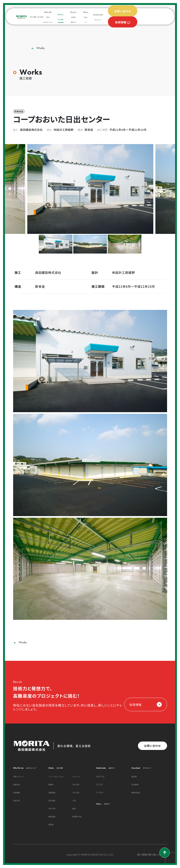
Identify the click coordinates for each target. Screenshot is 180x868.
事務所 (51, 784)
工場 (74, 800)
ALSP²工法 (100, 776)
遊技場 (51, 824)
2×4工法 (100, 792)
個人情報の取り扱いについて (152, 855)
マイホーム (76, 776)
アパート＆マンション (56, 776)
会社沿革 (17, 800)
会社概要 (17, 792)
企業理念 (17, 784)
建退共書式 (136, 792)
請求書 (134, 776)
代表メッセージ (19, 776)
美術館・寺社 (77, 816)
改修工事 (52, 808)
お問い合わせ (152, 746)
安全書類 (135, 784)
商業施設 (52, 792)
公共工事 (76, 784)
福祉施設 (52, 816)
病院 (74, 808)
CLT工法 (99, 784)
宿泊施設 (52, 800)
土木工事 (76, 792)
